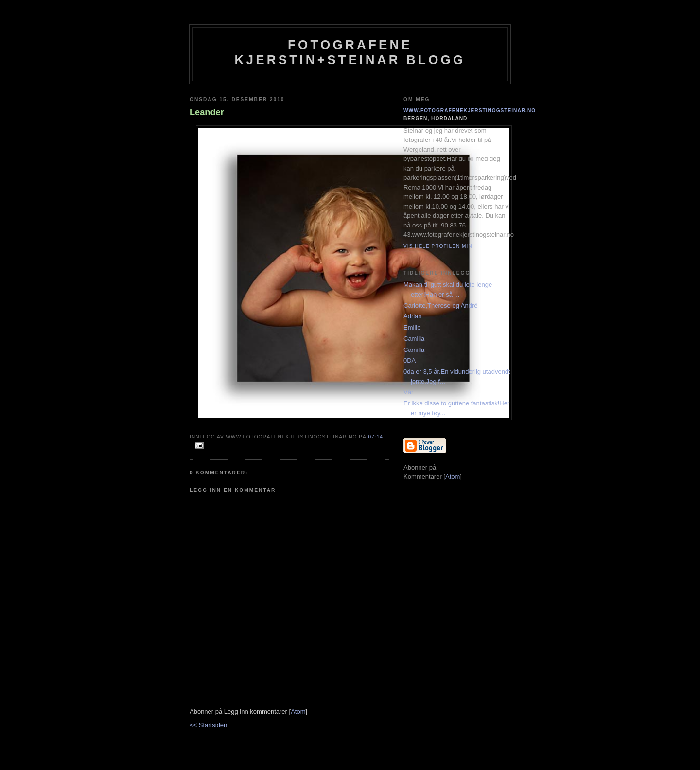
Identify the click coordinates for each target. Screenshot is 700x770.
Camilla (414, 339)
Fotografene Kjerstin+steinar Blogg (350, 52)
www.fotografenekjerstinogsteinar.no (470, 111)
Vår (408, 392)
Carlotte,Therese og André (440, 306)
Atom (298, 711)
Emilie (412, 327)
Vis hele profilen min (438, 246)
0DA (410, 360)
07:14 (376, 437)
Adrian (413, 316)
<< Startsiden (208, 725)
